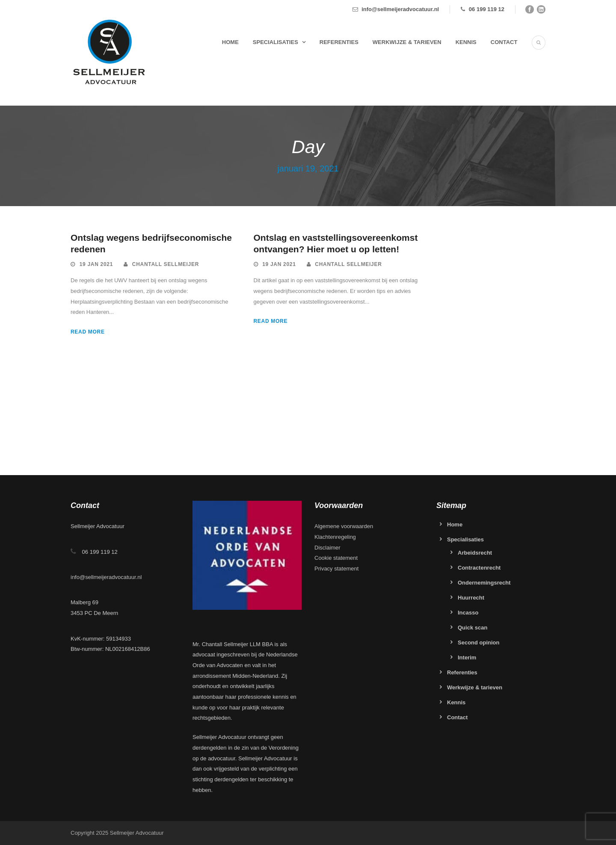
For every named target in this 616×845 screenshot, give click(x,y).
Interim (467, 657)
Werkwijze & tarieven (407, 42)
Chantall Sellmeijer (166, 264)
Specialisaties (275, 42)
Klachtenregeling (335, 537)
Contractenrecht (479, 568)
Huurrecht (471, 598)
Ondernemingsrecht (484, 583)
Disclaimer (327, 548)
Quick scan (472, 628)
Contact (504, 42)
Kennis (466, 42)
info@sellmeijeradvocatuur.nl (400, 9)
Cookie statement (336, 558)
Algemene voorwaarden (344, 526)
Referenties (339, 42)
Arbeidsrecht (475, 553)
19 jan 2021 (96, 264)
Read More (88, 332)
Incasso (468, 613)
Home (230, 42)
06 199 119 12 (487, 9)
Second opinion (479, 643)
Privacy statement (336, 569)
